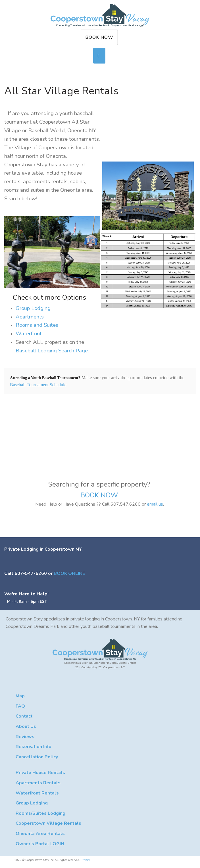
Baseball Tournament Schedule (38, 385)
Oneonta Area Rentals (40, 834)
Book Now (99, 37)
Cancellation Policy (37, 757)
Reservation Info (34, 747)
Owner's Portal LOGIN (40, 844)
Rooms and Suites (37, 325)
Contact (24, 716)
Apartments (30, 317)
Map (20, 696)
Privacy (85, 860)
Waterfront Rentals (37, 793)
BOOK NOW (100, 495)
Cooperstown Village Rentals (48, 823)
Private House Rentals (40, 773)
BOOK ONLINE (69, 573)
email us (155, 504)
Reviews (25, 737)
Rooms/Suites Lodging (40, 813)
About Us (26, 726)
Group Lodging (33, 308)
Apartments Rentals (38, 783)
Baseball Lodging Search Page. (52, 351)
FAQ (20, 706)
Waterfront (29, 334)
